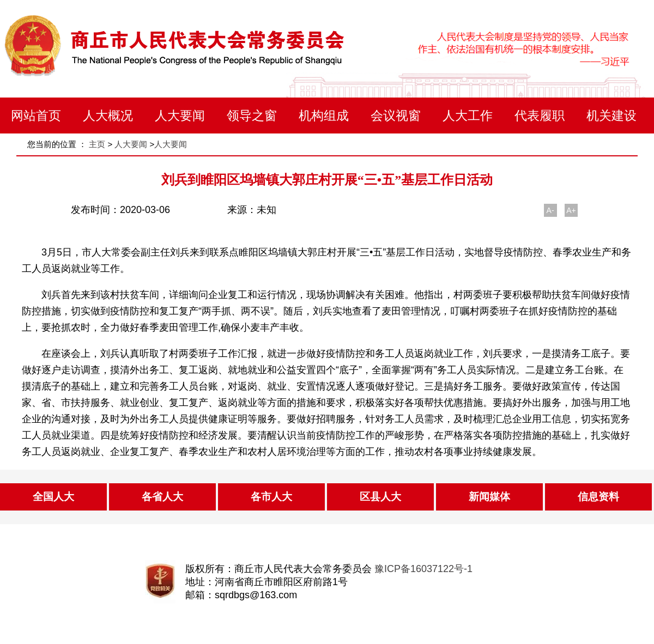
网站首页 (36, 116)
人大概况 (108, 116)
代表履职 (540, 116)
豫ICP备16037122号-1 (423, 569)
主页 (97, 144)
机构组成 (324, 116)
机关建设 (611, 116)
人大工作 (468, 116)
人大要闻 (180, 116)
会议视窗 (396, 116)
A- (550, 210)
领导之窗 (252, 116)
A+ (571, 210)
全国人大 (53, 497)
